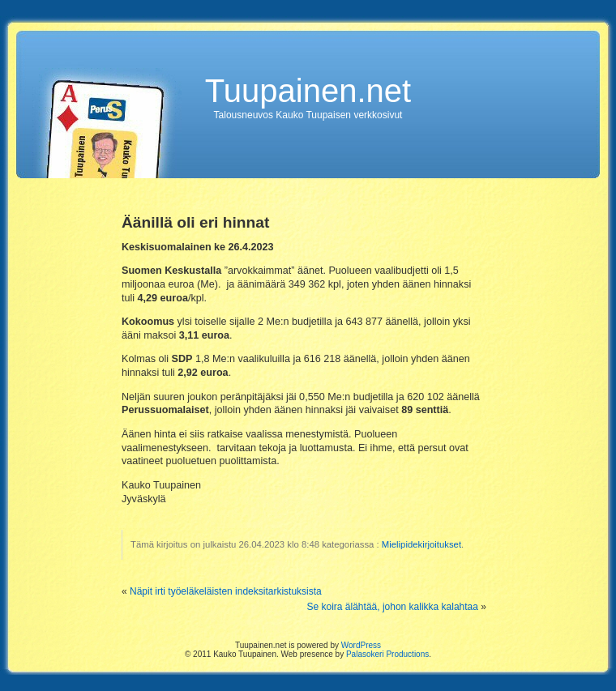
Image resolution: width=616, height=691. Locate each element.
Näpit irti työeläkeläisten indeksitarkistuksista (226, 591)
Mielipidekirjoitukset (421, 544)
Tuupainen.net (308, 91)
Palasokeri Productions (387, 654)
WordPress (361, 645)
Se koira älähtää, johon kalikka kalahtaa (393, 607)
